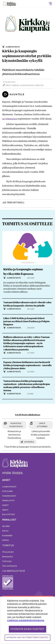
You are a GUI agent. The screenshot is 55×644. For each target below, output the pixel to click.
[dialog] (27, 620)
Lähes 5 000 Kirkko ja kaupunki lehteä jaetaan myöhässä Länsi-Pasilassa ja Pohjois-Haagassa (27, 321)
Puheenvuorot (9, 496)
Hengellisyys (8, 500)
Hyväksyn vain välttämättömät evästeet (27, 638)
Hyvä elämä (7, 491)
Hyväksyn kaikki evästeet (28, 629)
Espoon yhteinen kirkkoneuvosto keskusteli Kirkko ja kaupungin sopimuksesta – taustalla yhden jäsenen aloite (27, 365)
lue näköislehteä (12, 571)
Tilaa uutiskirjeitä (10, 566)
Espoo (5, 531)
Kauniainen (7, 536)
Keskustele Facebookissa (16, 425)
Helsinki (6, 526)
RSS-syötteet (9, 514)
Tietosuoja (7, 561)
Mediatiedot (8, 557)
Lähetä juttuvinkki (42, 425)
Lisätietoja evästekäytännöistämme (26, 620)
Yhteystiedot (8, 552)
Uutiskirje (29, 442)
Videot (5, 510)
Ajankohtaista (9, 487)
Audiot (5, 505)
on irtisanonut (10, 119)
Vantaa (5, 540)
